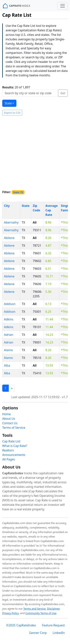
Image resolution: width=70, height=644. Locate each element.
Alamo (8, 350)
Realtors (8, 450)
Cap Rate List (11, 441)
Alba (7, 365)
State (8, 103)
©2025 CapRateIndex (21, 625)
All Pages (9, 459)
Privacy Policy (10, 613)
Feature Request (53, 625)
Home (7, 414)
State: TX (18, 192)
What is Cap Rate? (15, 446)
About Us (9, 419)
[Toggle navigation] (63, 6)
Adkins (9, 319)
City (7, 206)
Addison (10, 304)
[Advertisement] (35, 153)
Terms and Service (34, 609)
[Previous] (12, 388)
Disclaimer (53, 609)
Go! (63, 93)
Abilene (9, 238)
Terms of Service (14, 428)
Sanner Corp (38, 633)
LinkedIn (59, 633)
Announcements (14, 455)
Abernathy (11, 222)
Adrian (9, 335)
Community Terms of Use (41, 613)
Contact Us (10, 423)
